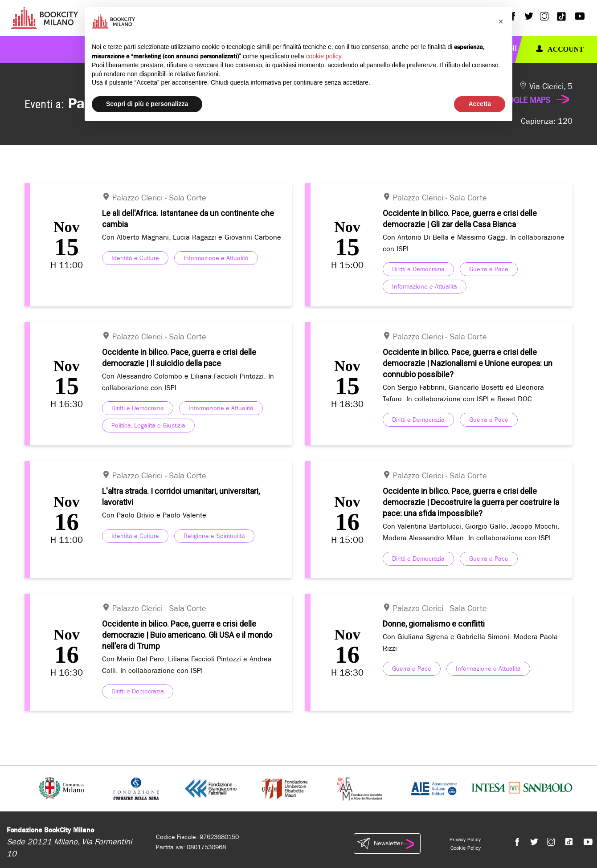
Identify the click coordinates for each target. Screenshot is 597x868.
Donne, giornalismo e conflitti (434, 624)
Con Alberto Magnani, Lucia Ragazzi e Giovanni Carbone (192, 237)
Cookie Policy (466, 848)
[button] (501, 21)
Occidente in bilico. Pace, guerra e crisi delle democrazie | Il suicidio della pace (179, 358)
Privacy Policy (465, 839)
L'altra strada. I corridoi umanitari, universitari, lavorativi (181, 497)
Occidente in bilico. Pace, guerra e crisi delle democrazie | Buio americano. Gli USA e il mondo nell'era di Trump (187, 635)
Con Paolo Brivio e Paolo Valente (154, 515)
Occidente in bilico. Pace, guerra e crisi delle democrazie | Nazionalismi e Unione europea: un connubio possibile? (468, 363)
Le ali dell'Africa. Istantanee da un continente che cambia (188, 219)
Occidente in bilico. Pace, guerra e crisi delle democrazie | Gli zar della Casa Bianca (460, 219)
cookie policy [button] (324, 56)
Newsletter (387, 844)
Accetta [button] (480, 104)
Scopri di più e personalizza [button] (147, 104)
